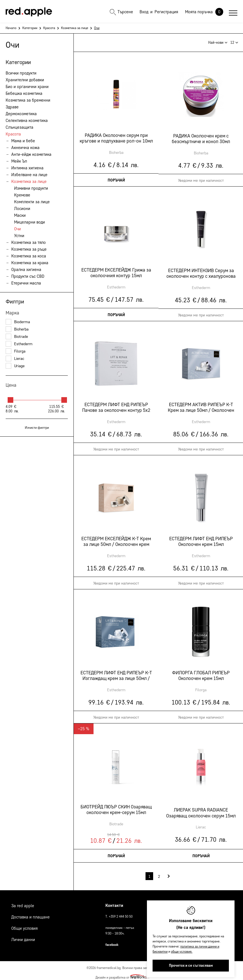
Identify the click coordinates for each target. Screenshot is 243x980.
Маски (20, 215)
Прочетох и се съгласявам (191, 965)
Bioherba (17, 329)
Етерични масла (26, 283)
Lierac (15, 359)
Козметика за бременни (28, 100)
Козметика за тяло (29, 242)
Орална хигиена (26, 270)
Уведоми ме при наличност (116, 447)
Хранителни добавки (25, 80)
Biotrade (17, 337)
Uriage (15, 366)
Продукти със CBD (28, 276)
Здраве (12, 107)
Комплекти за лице (32, 202)
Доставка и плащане (31, 914)
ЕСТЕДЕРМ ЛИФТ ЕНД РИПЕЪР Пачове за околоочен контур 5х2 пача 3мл (116, 405)
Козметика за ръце (29, 249)
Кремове (22, 195)
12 (234, 41)
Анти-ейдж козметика (31, 154)
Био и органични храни (27, 87)
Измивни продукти (31, 188)
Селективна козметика (27, 121)
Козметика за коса (29, 256)
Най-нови (218, 41)
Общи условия (24, 926)
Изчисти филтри (37, 427)
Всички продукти (21, 73)
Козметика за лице (75, 28)
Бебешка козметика (24, 93)
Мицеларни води (30, 222)
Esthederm (19, 344)
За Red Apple (23, 903)
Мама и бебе (23, 141)
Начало (11, 28)
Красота (49, 28)
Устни (19, 236)
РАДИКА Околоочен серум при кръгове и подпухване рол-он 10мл (116, 136)
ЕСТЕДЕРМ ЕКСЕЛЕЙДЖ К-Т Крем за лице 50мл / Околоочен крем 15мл (116, 539)
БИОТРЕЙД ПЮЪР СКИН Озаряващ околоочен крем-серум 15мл (116, 807)
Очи (18, 229)
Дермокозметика (21, 114)
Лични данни (23, 937)
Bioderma (18, 322)
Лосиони (22, 209)
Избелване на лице (29, 175)
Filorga (16, 351)
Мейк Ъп (19, 161)
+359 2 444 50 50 (121, 914)
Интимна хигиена (27, 168)
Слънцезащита (19, 127)
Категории (30, 28)
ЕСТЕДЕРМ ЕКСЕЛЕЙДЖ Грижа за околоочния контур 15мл (116, 270)
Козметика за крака (30, 263)
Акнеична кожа (25, 148)
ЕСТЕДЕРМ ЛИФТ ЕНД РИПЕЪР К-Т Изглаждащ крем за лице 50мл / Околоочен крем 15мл (116, 673)
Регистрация (166, 12)
